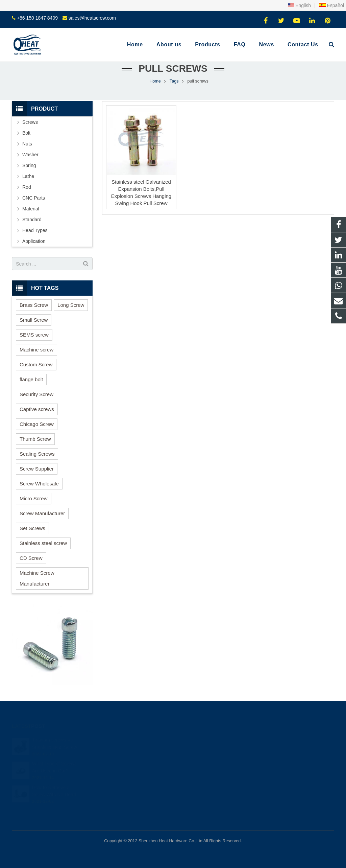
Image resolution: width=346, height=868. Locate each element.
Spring (29, 165)
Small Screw (34, 320)
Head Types (35, 230)
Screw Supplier (37, 469)
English (299, 5)
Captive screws (37, 409)
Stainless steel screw (43, 543)
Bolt (26, 133)
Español (331, 5)
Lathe (28, 176)
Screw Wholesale (39, 484)
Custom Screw (36, 364)
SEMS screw (34, 335)
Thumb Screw (35, 439)
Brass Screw (34, 305)
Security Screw (36, 394)
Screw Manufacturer (42, 513)
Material (31, 209)
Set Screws (32, 528)
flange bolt (31, 379)
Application (34, 241)
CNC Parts (34, 198)
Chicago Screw (37, 424)
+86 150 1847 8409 (37, 18)
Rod (27, 187)
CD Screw (31, 558)
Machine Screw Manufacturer (37, 578)
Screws (30, 122)
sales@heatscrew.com (92, 18)
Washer (30, 155)
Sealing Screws (37, 454)
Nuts (27, 144)
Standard (32, 220)
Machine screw (36, 350)
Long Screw (71, 305)
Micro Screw (34, 498)
